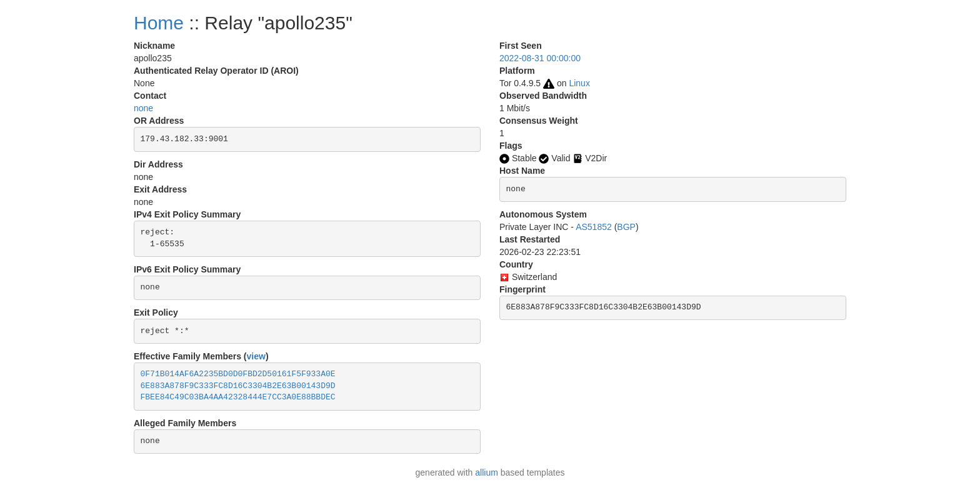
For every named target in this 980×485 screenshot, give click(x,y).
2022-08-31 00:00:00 (540, 58)
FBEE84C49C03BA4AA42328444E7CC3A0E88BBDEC (238, 397)
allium (487, 472)
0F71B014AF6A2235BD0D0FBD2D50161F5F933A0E (238, 374)
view (256, 356)
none (143, 108)
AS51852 (594, 227)
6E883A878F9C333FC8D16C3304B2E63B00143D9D (238, 386)
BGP (626, 227)
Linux (579, 83)
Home (159, 23)
